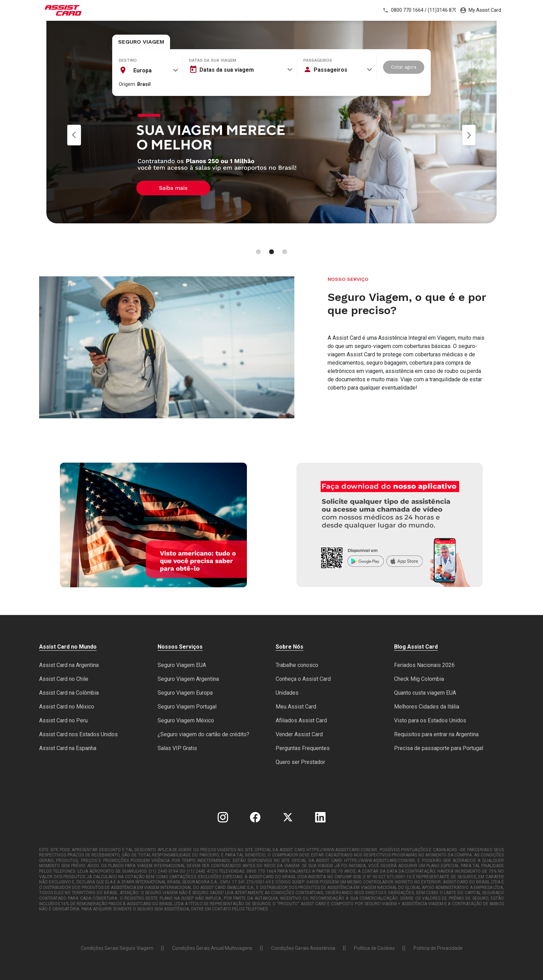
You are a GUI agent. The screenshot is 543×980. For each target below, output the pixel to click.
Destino (128, 60)
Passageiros (318, 60)
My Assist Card (481, 10)
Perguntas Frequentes (303, 748)
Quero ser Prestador (300, 762)
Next (469, 135)
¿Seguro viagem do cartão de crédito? (203, 734)
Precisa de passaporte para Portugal (439, 748)
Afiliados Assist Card (301, 720)
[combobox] (149, 70)
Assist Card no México (67, 707)
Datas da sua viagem (213, 60)
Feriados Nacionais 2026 (424, 665)
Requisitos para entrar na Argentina (436, 734)
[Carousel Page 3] (285, 252)
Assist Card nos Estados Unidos (78, 734)
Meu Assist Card (296, 707)
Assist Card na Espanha (68, 748)
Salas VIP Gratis (177, 748)
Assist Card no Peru (63, 720)
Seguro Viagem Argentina (188, 679)
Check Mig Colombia (419, 679)
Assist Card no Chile (64, 679)
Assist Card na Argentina (69, 665)
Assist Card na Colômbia (69, 693)
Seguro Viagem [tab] (141, 42)
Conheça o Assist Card (303, 679)
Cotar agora (404, 67)
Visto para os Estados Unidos (430, 720)
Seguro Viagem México (186, 720)
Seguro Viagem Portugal (187, 707)
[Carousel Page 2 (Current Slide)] (271, 252)
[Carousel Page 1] (258, 252)
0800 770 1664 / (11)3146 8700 (419, 10)
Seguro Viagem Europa (185, 693)
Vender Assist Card (299, 734)
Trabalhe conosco (297, 665)
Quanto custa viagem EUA (425, 693)
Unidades (287, 693)
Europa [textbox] (143, 70)
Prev (74, 135)
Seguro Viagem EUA (182, 665)
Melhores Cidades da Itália (427, 707)
